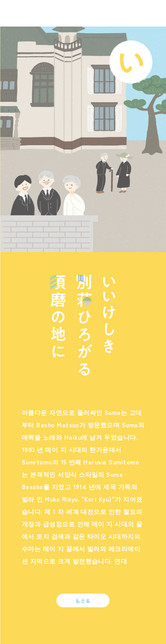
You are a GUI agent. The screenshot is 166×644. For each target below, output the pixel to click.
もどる (83, 601)
